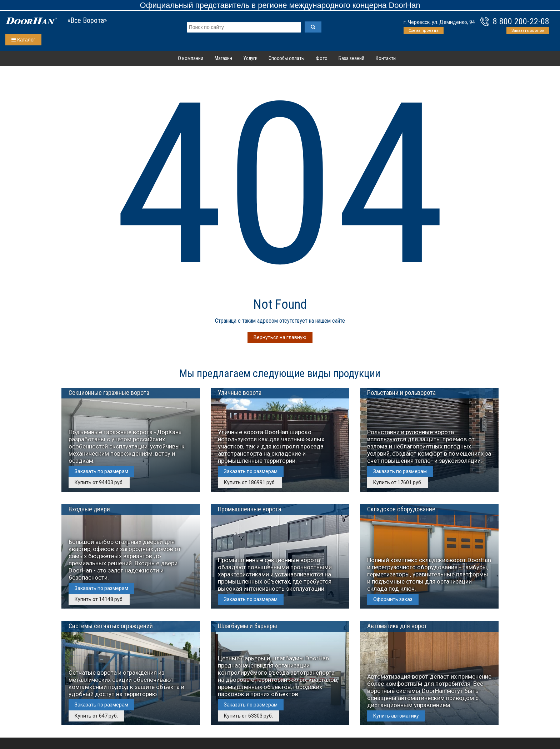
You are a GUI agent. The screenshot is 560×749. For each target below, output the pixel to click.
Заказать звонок (528, 31)
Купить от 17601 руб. (398, 482)
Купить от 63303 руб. (248, 716)
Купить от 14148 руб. (99, 599)
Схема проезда (424, 31)
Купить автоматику (396, 716)
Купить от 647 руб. (96, 716)
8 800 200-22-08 (521, 21)
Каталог (23, 40)
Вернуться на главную (280, 337)
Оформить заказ (393, 599)
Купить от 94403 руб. (99, 482)
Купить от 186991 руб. (250, 482)
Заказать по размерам (101, 471)
